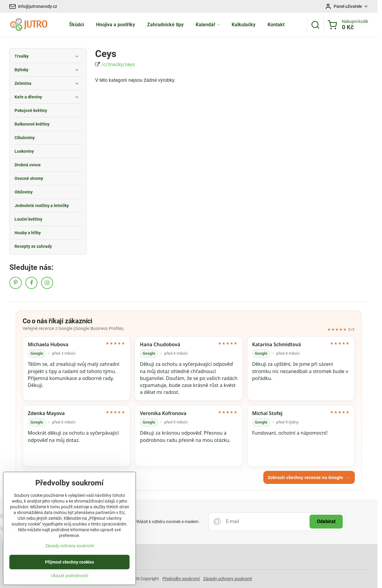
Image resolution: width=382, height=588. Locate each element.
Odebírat (326, 521)
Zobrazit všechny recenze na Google (309, 477)
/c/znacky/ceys (118, 64)
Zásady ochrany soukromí (228, 579)
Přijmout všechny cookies (69, 578)
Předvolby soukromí (181, 579)
